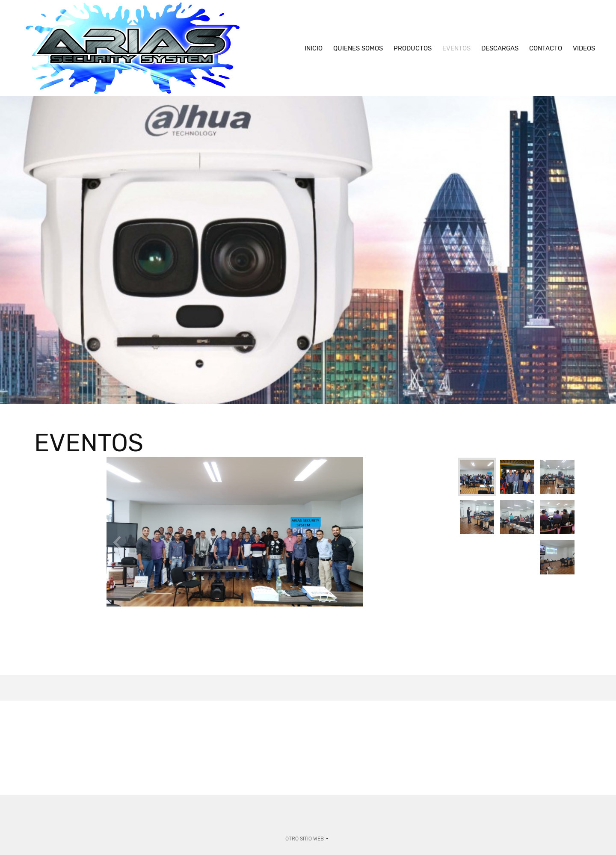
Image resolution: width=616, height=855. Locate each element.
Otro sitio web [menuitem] (305, 839)
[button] (235, 544)
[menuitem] (314, 48)
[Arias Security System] (133, 48)
